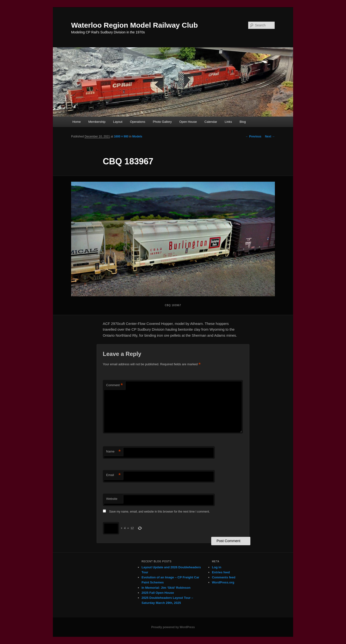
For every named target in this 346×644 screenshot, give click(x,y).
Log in (217, 567)
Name (113, 452)
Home (77, 122)
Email (113, 475)
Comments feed (224, 577)
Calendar (211, 122)
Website (112, 499)
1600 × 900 (121, 136)
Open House (188, 122)
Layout (118, 122)
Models (137, 136)
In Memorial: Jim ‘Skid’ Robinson (166, 588)
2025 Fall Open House (158, 593)
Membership (97, 122)
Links (228, 122)
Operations (138, 122)
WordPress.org (223, 582)
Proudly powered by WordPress (173, 627)
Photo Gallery (162, 122)
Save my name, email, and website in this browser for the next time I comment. (159, 512)
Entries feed (221, 572)
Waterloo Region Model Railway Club (134, 25)
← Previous (253, 136)
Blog (243, 122)
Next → (270, 136)
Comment (114, 385)
